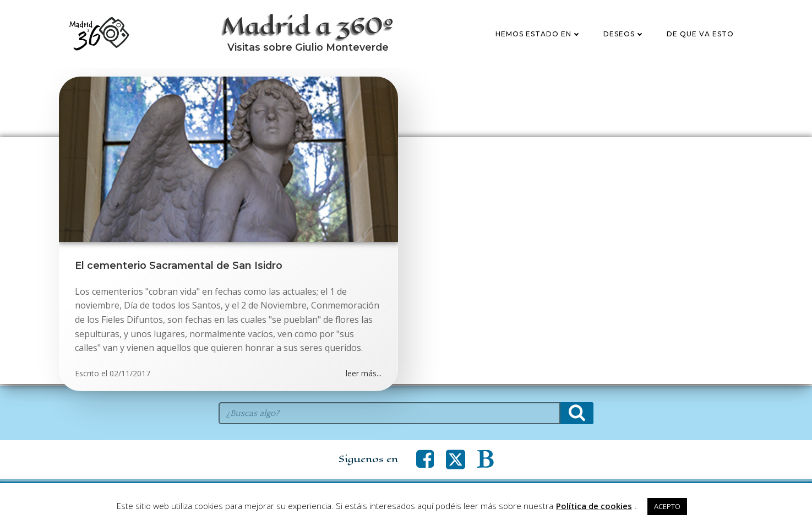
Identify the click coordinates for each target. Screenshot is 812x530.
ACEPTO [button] (667, 506)
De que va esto (701, 35)
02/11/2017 (130, 375)
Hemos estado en (539, 35)
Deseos (625, 35)
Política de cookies (594, 506)
